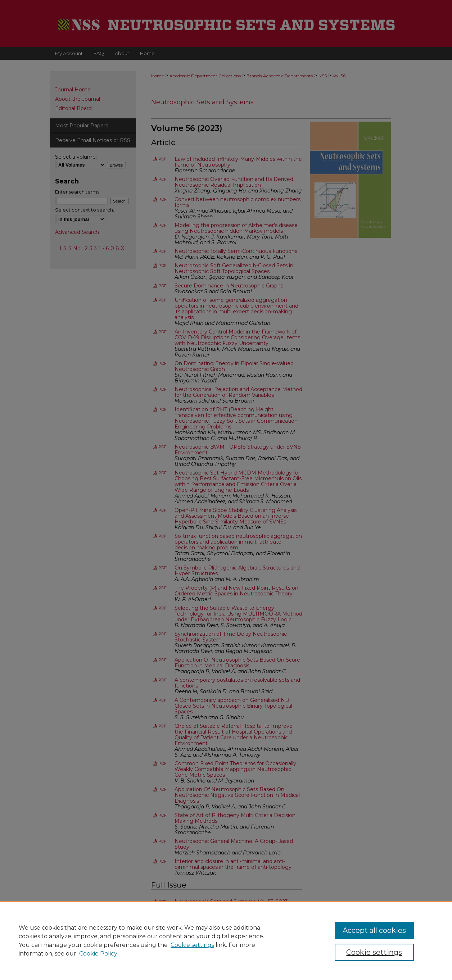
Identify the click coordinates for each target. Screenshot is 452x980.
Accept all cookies (374, 930)
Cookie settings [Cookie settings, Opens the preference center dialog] (374, 952)
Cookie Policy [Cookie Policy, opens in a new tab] (98, 954)
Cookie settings (192, 945)
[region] (226, 940)
